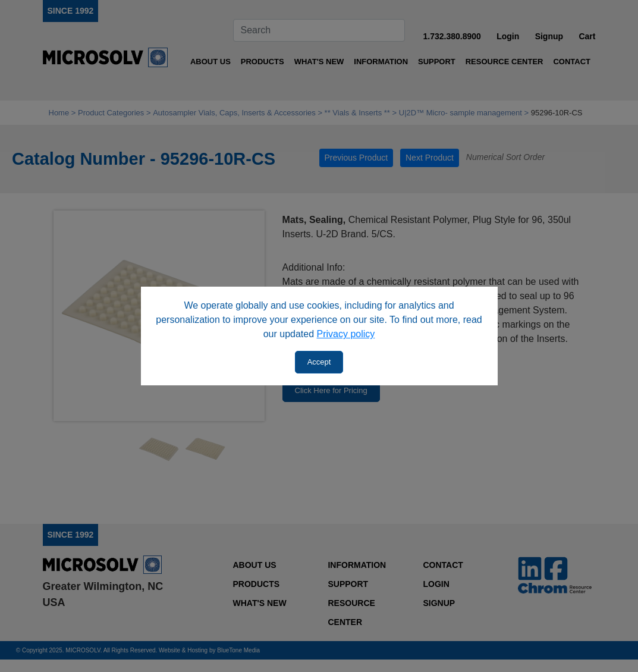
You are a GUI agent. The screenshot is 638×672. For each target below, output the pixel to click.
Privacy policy (346, 334)
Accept (319, 362)
